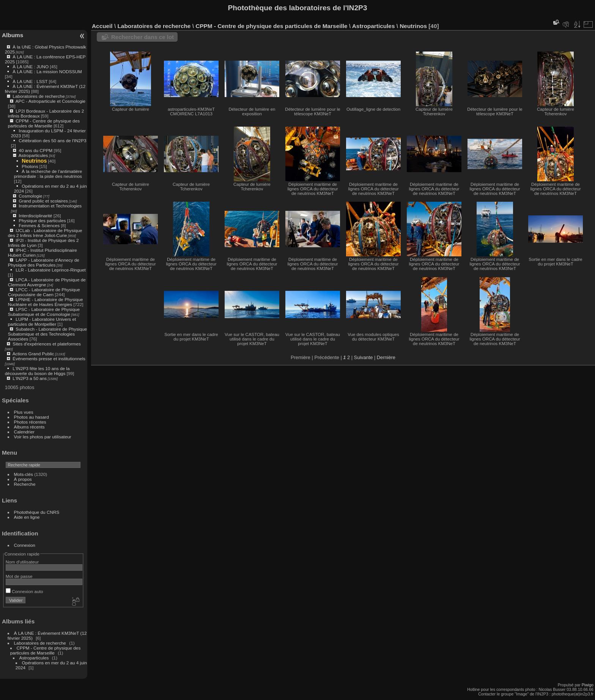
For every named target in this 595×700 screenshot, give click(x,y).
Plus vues (24, 412)
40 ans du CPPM (35, 150)
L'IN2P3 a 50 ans (30, 378)
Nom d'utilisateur (22, 562)
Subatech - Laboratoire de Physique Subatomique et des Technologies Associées (47, 334)
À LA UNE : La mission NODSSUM (47, 71)
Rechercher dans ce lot (142, 37)
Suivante (364, 357)
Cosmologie (30, 196)
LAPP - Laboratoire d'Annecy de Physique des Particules (44, 262)
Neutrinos (34, 161)
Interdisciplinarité (35, 216)
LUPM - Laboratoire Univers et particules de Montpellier (42, 322)
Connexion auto (24, 591)
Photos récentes (30, 422)
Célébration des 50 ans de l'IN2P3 (52, 140)
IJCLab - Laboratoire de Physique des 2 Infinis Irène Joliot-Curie (45, 233)
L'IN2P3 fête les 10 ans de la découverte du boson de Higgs (37, 371)
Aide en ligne (27, 517)
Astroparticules (33, 155)
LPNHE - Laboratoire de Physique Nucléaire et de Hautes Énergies (46, 302)
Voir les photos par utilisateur (43, 437)
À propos (23, 479)
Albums (13, 35)
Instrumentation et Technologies (50, 206)
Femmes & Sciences (39, 225)
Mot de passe (19, 576)
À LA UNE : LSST (30, 81)
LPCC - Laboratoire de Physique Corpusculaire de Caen (44, 292)
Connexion (25, 545)
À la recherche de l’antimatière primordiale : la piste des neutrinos (48, 174)
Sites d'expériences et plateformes (46, 344)
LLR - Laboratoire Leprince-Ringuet (50, 270)
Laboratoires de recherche (39, 96)
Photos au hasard (31, 417)
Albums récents (29, 427)
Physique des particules (42, 221)
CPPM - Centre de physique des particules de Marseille (44, 123)
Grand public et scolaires (43, 201)
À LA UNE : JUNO (31, 67)
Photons (30, 166)
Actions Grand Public (33, 354)
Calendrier (24, 432)
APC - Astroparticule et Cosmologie (50, 101)
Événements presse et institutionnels (49, 359)
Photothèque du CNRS (37, 512)
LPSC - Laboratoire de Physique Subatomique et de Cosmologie (44, 312)
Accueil (102, 26)
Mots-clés (24, 474)
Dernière (386, 357)
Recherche (25, 484)
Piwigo (588, 685)
